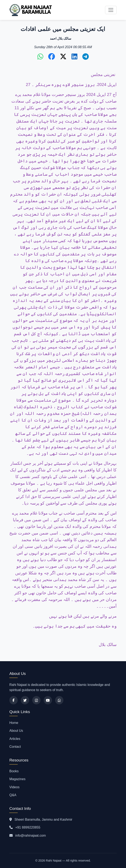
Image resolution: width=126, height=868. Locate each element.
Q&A (13, 795)
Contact (15, 747)
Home (14, 723)
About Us (16, 731)
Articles (15, 739)
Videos (14, 787)
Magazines (17, 779)
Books (14, 771)
